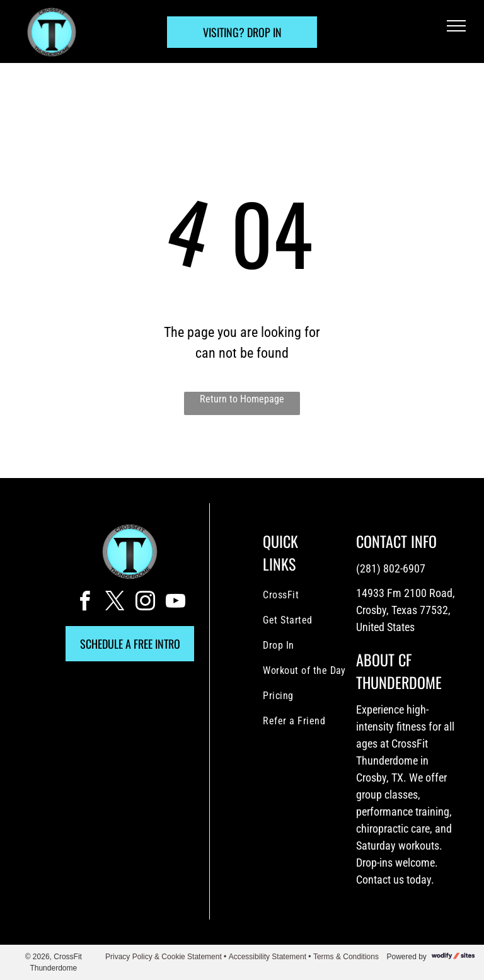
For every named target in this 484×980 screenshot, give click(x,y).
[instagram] (145, 603)
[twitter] (115, 603)
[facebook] (84, 603)
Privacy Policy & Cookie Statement (164, 957)
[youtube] (175, 603)
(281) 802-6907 (391, 568)
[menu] (456, 26)
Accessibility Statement (268, 957)
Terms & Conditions (346, 957)
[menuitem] (314, 595)
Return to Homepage (242, 399)
